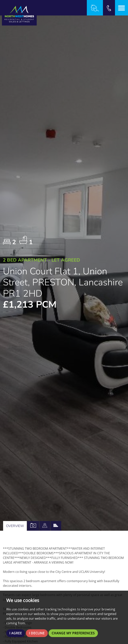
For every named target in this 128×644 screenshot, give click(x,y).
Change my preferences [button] (73, 633)
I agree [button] (16, 633)
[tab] (45, 526)
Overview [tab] (15, 526)
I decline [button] (37, 633)
